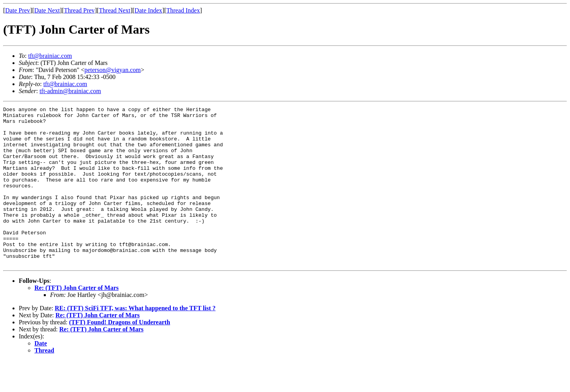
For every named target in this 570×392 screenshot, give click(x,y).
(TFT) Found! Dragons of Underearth (119, 354)
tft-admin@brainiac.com (70, 91)
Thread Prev (79, 10)
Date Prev (18, 10)
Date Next (47, 10)
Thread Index (183, 10)
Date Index (148, 10)
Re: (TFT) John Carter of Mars (76, 319)
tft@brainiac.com (50, 56)
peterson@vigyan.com (113, 70)
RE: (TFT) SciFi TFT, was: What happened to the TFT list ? (135, 340)
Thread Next (115, 10)
